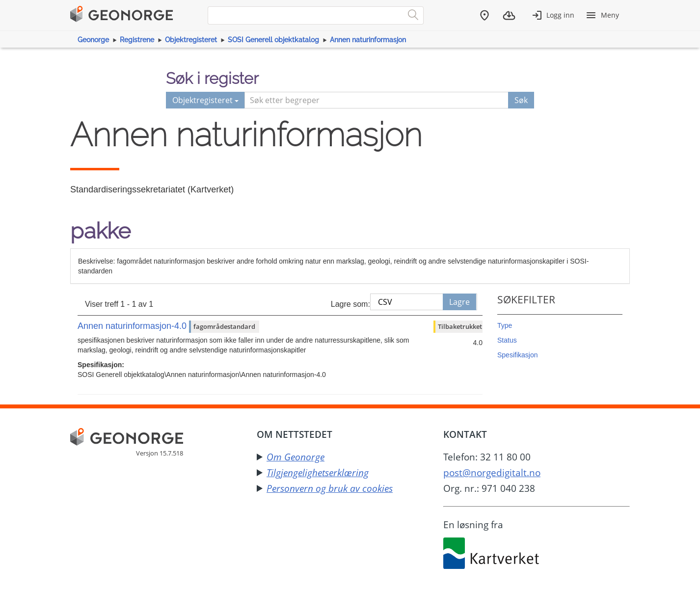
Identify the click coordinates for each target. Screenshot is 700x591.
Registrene (137, 40)
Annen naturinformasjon (368, 40)
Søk (521, 100)
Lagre (459, 302)
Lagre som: (350, 304)
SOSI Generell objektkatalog (273, 40)
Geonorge (93, 40)
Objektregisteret (191, 40)
